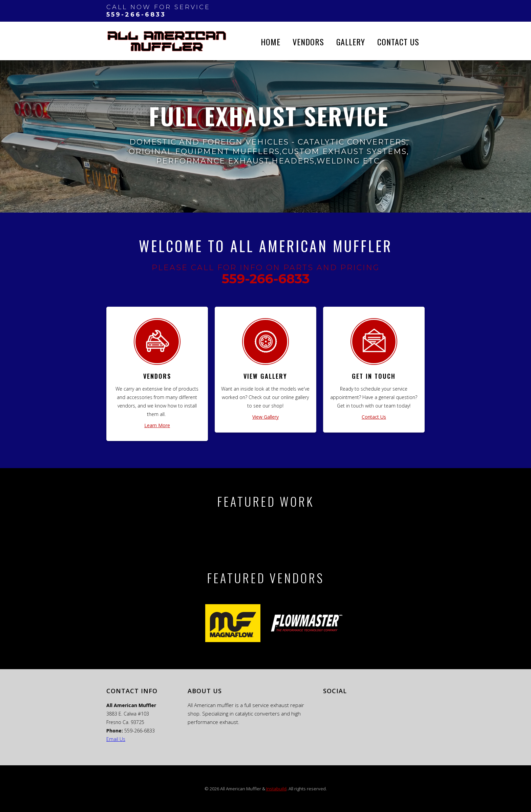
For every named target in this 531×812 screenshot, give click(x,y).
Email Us (116, 739)
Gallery (351, 42)
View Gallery (265, 417)
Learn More (157, 425)
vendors (308, 42)
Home (271, 42)
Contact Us (398, 42)
